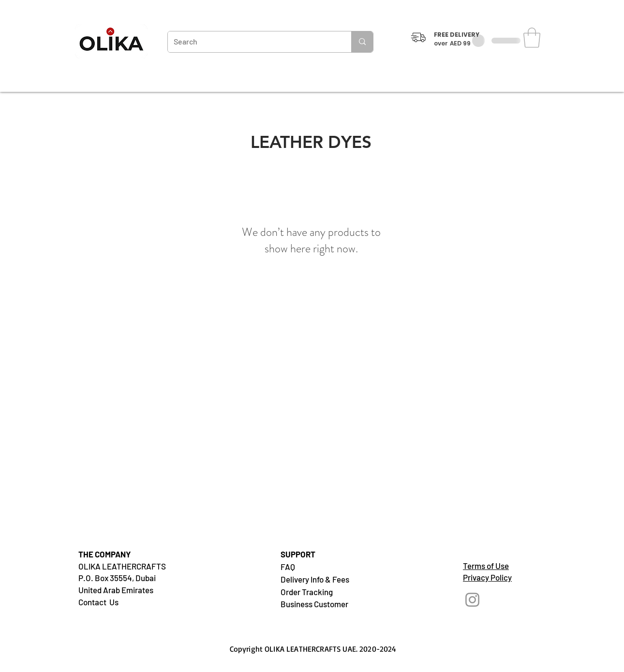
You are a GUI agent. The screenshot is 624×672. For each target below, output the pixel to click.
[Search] (252, 42)
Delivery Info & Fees (315, 579)
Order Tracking (307, 592)
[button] (532, 38)
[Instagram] (472, 600)
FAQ (288, 567)
